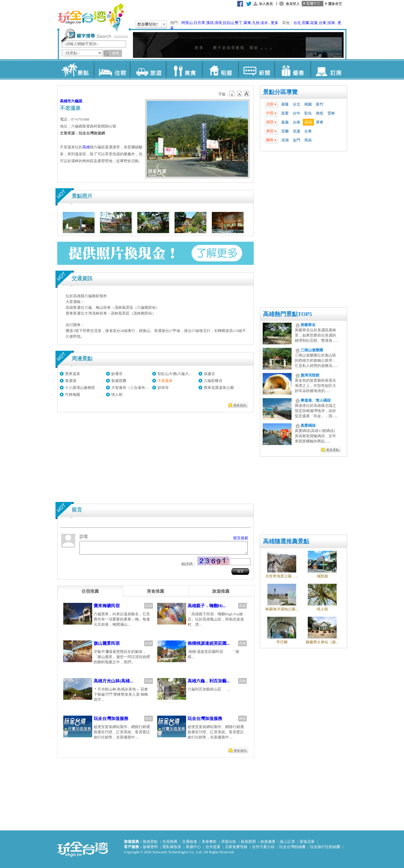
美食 (184, 69)
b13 (240, 94)
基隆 (285, 104)
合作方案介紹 (263, 847)
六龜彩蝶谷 (213, 381)
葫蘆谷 (209, 374)
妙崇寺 (163, 388)
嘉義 (285, 122)
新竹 (320, 104)
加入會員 (266, 4)
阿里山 (187, 23)
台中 (296, 113)
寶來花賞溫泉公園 (219, 388)
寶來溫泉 (73, 374)
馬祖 (308, 140)
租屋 (220, 69)
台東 (323, 23)
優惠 (292, 69)
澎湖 (331, 23)
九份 (256, 23)
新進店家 (307, 842)
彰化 (308, 113)
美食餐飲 (209, 842)
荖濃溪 (71, 381)
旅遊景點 (150, 842)
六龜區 (77, 101)
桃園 (308, 104)
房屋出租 (229, 842)
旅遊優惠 (268, 842)
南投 (320, 113)
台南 (296, 122)
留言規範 (241, 538)
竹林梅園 (73, 395)
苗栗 (285, 113)
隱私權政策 (172, 847)
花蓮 (314, 23)
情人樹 (117, 395)
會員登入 (293, 4)
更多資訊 (240, 405)
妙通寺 (117, 374)
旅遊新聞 (248, 842)
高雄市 (65, 101)
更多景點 (333, 450)
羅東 (247, 23)
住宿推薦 (170, 842)
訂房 (328, 69)
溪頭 (210, 23)
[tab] (90, 594)
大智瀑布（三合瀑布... (130, 388)
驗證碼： (189, 567)
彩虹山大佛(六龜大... (175, 374)
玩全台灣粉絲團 (292, 847)
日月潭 (199, 23)
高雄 (308, 122)
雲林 (331, 113)
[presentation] (90, 594)
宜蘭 (305, 23)
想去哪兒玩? (148, 24)
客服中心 (193, 847)
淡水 (264, 23)
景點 (76, 69)
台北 (297, 23)
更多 (275, 23)
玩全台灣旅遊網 (91, 17)
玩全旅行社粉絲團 (325, 847)
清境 (218, 23)
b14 (247, 94)
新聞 (256, 69)
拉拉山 (228, 23)
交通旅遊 (190, 842)
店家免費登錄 (236, 847)
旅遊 (148, 69)
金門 (296, 140)
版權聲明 (150, 847)
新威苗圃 (119, 381)
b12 (232, 94)
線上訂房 (288, 842)
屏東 (320, 122)
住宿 (112, 69)
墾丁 (239, 23)
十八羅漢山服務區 (80, 388)
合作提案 (213, 847)
